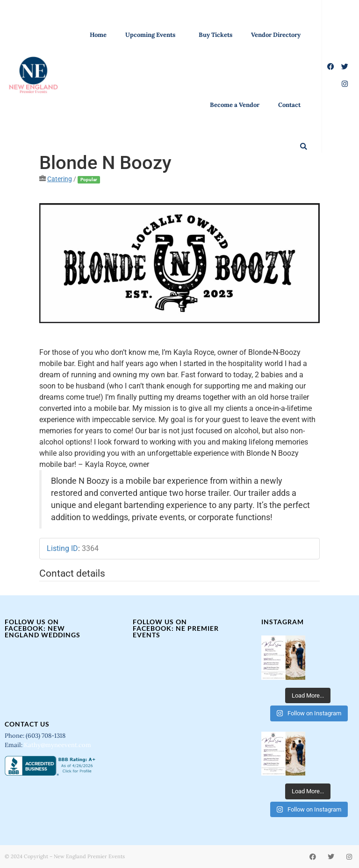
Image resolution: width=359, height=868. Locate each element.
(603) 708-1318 (46, 736)
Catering (60, 179)
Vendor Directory (276, 35)
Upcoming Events (153, 35)
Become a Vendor (235, 105)
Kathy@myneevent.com (57, 745)
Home (98, 35)
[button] (304, 146)
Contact (289, 105)
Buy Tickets (215, 35)
